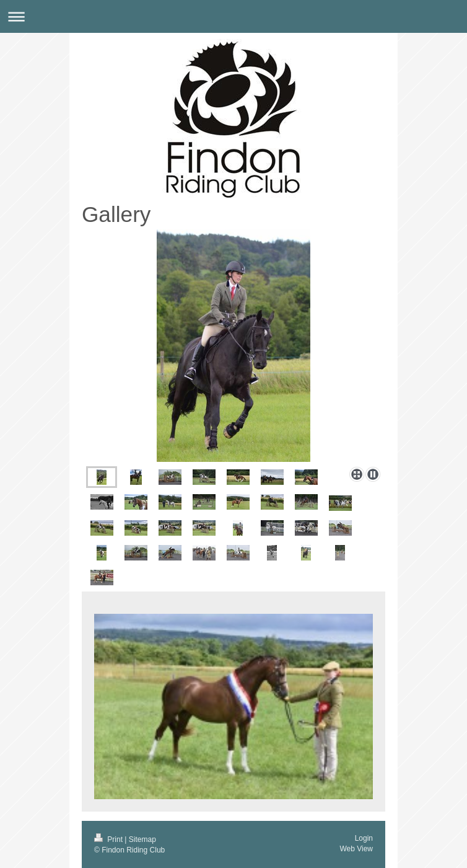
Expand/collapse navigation (234, 16)
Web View (356, 849)
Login (364, 838)
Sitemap (142, 839)
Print (109, 839)
